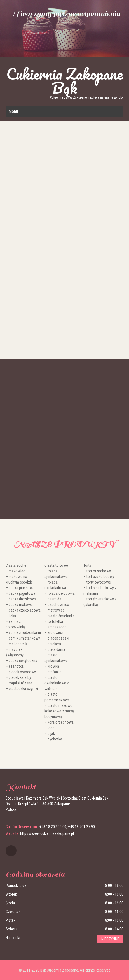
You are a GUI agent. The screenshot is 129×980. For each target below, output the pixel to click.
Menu (13, 111)
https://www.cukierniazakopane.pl (47, 833)
